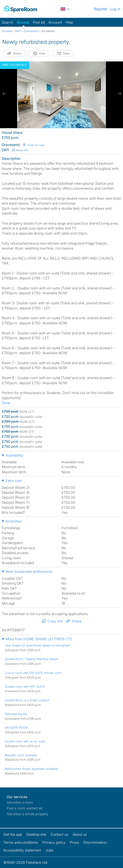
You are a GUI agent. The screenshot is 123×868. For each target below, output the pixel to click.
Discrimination (95, 842)
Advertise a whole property (28, 814)
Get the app (13, 834)
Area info (20, 150)
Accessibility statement (22, 850)
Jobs (49, 850)
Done (6, 403)
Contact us (59, 834)
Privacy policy (54, 842)
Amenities (14, 521)
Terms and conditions (21, 842)
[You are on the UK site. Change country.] (65, 9)
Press (74, 842)
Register (101, 9)
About (80, 834)
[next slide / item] (119, 94)
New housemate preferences (29, 571)
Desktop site (36, 834)
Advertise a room (20, 802)
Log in (115, 9)
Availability (14, 455)
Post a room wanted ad (25, 808)
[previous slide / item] (4, 94)
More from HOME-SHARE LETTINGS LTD (39, 639)
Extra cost (14, 481)
